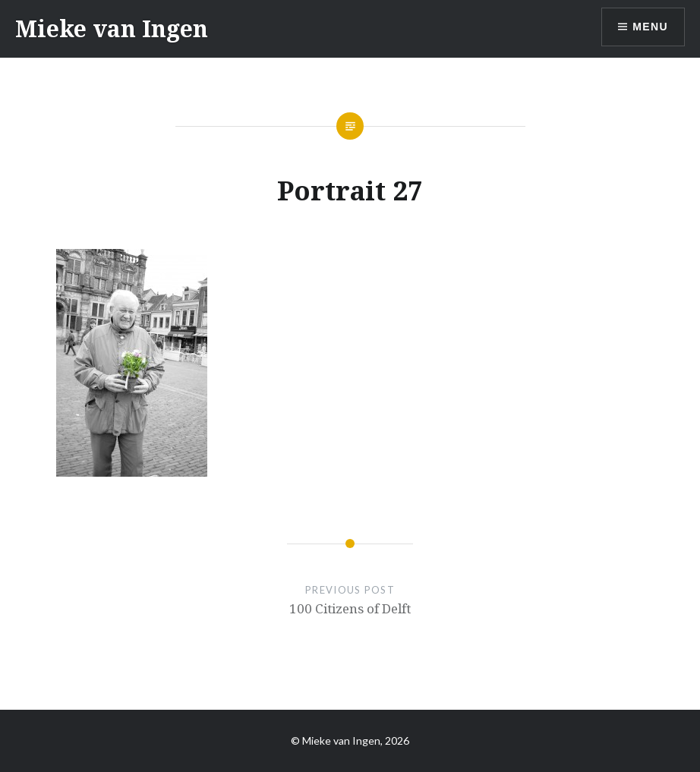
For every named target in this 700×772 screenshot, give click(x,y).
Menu (650, 27)
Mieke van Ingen (112, 28)
